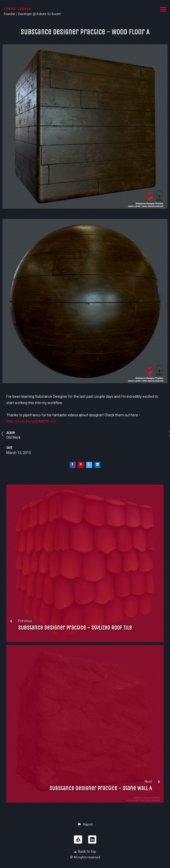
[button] (85, 824)
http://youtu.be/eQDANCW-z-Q (31, 421)
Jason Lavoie (18, 9)
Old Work (13, 437)
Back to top (85, 851)
